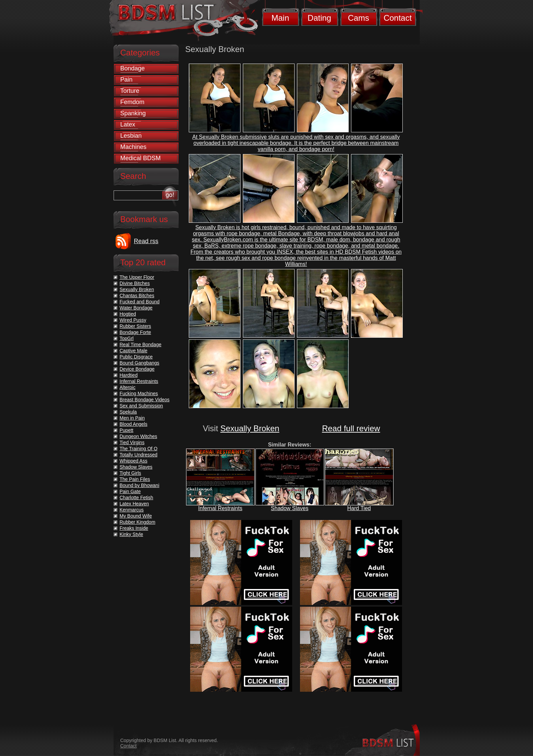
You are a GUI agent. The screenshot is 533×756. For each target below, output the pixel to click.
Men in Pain (132, 418)
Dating (319, 18)
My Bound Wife (136, 516)
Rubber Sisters (136, 326)
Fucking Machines (139, 393)
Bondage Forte (136, 332)
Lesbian (131, 136)
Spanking (133, 113)
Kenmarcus (132, 510)
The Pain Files (135, 479)
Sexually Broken (250, 428)
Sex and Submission (141, 406)
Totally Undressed (139, 455)
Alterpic (128, 387)
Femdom (132, 102)
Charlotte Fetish (137, 498)
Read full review (351, 428)
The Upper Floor (137, 277)
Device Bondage (137, 369)
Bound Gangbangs (140, 363)
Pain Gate (130, 491)
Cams (359, 18)
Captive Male (134, 351)
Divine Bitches (135, 283)
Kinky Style (131, 534)
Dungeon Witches (139, 436)
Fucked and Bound (140, 302)
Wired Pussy (133, 320)
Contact (398, 18)
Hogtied (128, 314)
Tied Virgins (132, 442)
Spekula (128, 412)
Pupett (127, 430)
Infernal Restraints (220, 508)
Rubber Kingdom (138, 522)
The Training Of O (139, 449)
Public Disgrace (136, 357)
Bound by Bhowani (140, 485)
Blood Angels (134, 424)
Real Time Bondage (141, 345)
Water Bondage (136, 308)
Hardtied (129, 375)
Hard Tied (359, 508)
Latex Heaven (134, 504)
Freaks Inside (134, 528)
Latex (128, 124)
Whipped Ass (134, 461)
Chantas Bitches (137, 296)
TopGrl (127, 338)
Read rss (146, 241)
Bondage (133, 68)
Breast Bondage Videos (145, 400)
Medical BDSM (141, 158)
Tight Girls (130, 473)
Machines (134, 147)
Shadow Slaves (289, 508)
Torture (130, 91)
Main (280, 18)
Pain (127, 80)
